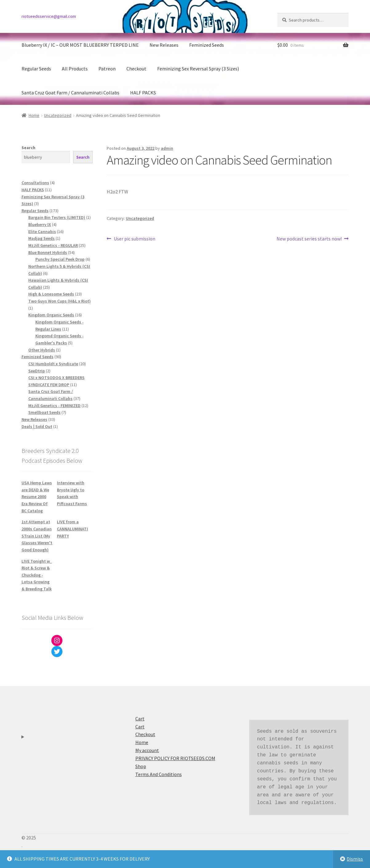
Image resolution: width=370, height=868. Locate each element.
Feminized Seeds (207, 45)
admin (167, 148)
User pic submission (134, 239)
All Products (75, 69)
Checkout (136, 69)
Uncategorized (58, 115)
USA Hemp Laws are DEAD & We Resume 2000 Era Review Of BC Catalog (37, 497)
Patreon (107, 69)
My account (147, 750)
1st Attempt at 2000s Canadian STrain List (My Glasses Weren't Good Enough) (37, 536)
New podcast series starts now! (309, 239)
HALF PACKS (143, 93)
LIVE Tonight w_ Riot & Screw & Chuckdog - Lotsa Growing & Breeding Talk (37, 575)
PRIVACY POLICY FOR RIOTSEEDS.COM (175, 758)
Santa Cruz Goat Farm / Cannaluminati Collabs (70, 93)
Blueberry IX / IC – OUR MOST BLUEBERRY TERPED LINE (80, 45)
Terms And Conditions (159, 774)
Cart (140, 719)
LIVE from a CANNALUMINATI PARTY (72, 529)
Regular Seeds (36, 69)
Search (28, 148)
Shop (141, 766)
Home (34, 115)
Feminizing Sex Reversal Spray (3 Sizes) (198, 69)
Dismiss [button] (355, 859)
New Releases (164, 45)
